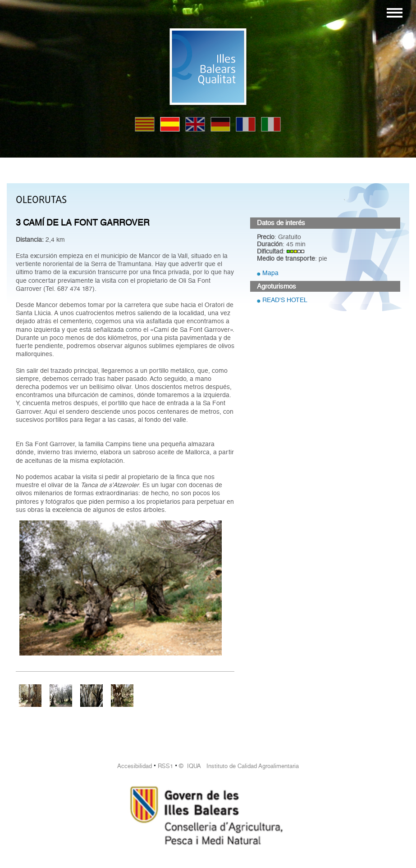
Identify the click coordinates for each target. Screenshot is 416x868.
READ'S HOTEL (285, 300)
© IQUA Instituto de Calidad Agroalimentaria (239, 766)
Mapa (270, 273)
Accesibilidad (135, 766)
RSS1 (165, 766)
